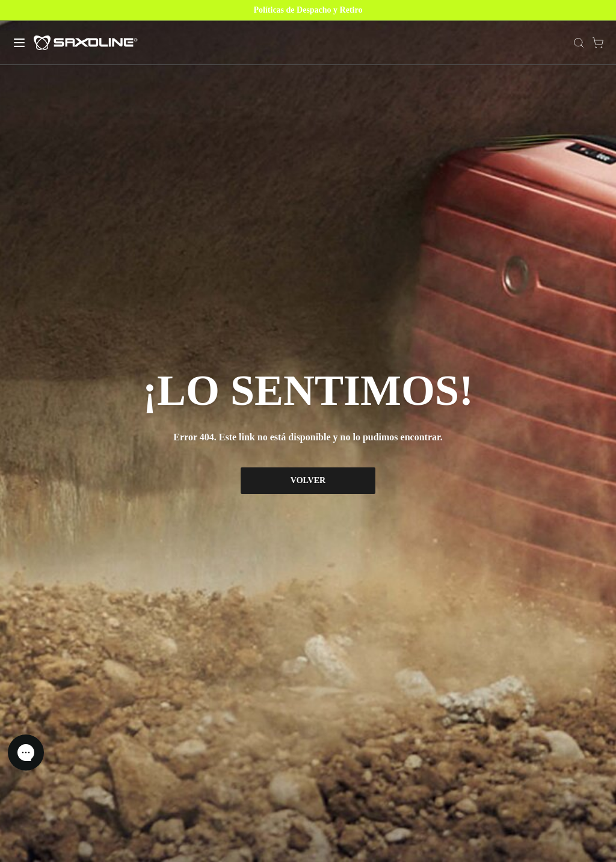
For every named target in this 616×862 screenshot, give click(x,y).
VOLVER (308, 480)
